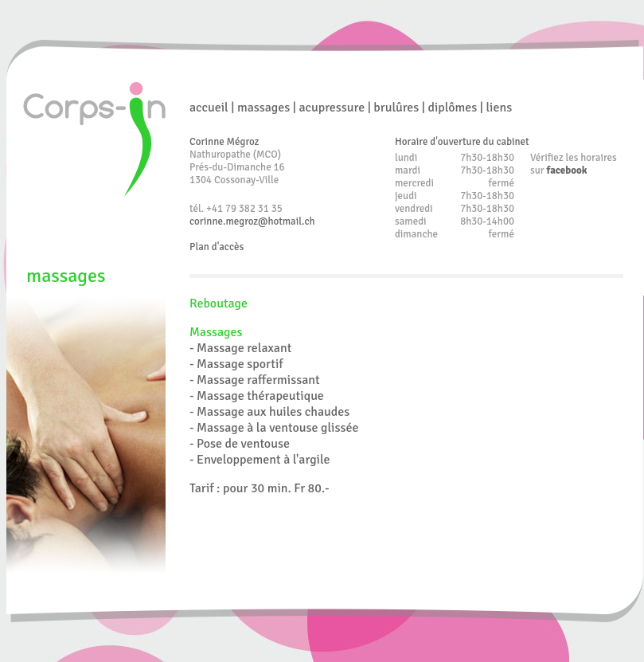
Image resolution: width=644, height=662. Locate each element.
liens (499, 108)
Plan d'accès (217, 247)
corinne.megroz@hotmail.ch (252, 221)
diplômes (452, 108)
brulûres (396, 108)
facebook (566, 170)
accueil (209, 108)
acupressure (332, 108)
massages (263, 108)
